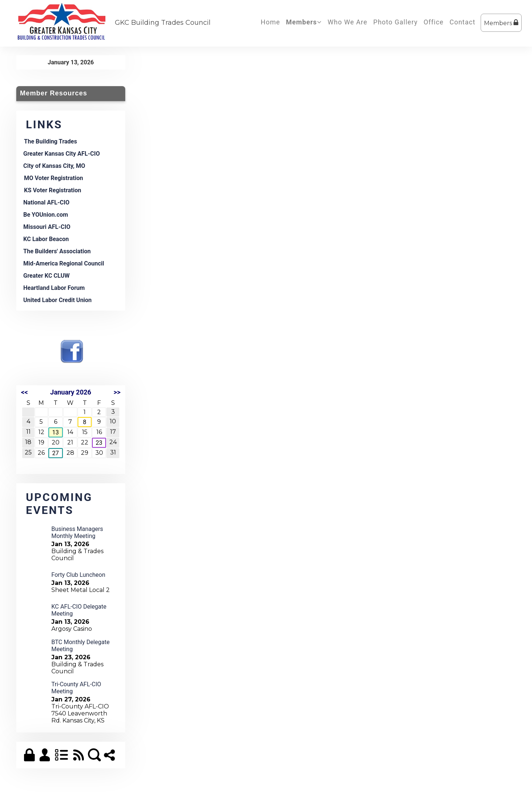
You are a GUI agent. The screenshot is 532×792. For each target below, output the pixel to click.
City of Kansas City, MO (54, 166)
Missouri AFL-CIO (47, 227)
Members (501, 23)
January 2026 (71, 392)
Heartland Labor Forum (54, 288)
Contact (463, 22)
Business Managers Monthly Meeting (77, 532)
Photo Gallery (395, 22)
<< (24, 392)
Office (433, 22)
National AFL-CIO (46, 202)
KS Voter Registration (53, 190)
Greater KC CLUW (47, 276)
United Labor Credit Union (57, 300)
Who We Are (348, 22)
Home (270, 22)
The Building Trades (50, 141)
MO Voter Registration (54, 178)
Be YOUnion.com (46, 215)
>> (117, 392)
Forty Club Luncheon (78, 575)
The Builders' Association (57, 251)
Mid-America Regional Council (64, 263)
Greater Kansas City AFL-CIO (62, 154)
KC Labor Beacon (46, 239)
